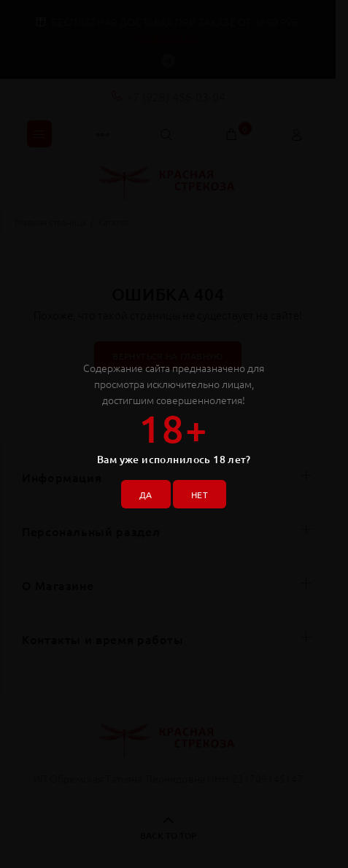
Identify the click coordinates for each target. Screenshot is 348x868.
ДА (146, 495)
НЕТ (200, 495)
